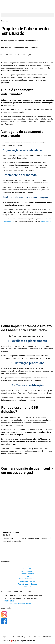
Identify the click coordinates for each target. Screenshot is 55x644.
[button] (27, 15)
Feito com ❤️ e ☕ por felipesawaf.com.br (19, 641)
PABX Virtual (46, 221)
